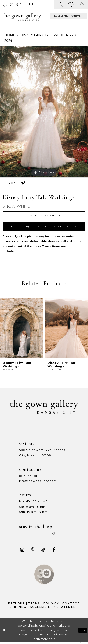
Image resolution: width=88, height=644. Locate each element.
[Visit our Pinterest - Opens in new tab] (33, 551)
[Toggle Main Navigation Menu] (82, 23)
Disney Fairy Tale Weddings (47, 35)
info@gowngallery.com (38, 482)
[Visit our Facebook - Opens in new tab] (54, 551)
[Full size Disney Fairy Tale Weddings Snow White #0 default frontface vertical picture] (44, 112)
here (52, 641)
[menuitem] (18, 4)
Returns (16, 605)
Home (10, 35)
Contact (71, 605)
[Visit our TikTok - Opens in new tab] (43, 551)
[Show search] (61, 4)
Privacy (51, 605)
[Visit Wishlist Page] (72, 4)
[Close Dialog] (4, 632)
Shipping (18, 609)
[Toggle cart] (82, 4)
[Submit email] (56, 535)
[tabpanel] (44, 112)
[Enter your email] (40, 535)
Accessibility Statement (54, 609)
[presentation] (22, 329)
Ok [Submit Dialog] (83, 632)
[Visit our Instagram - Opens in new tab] (22, 551)
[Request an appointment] (68, 16)
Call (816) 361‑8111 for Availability (47, 227)
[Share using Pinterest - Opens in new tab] (23, 183)
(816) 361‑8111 (30, 477)
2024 (8, 41)
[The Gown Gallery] (22, 17)
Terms (34, 605)
